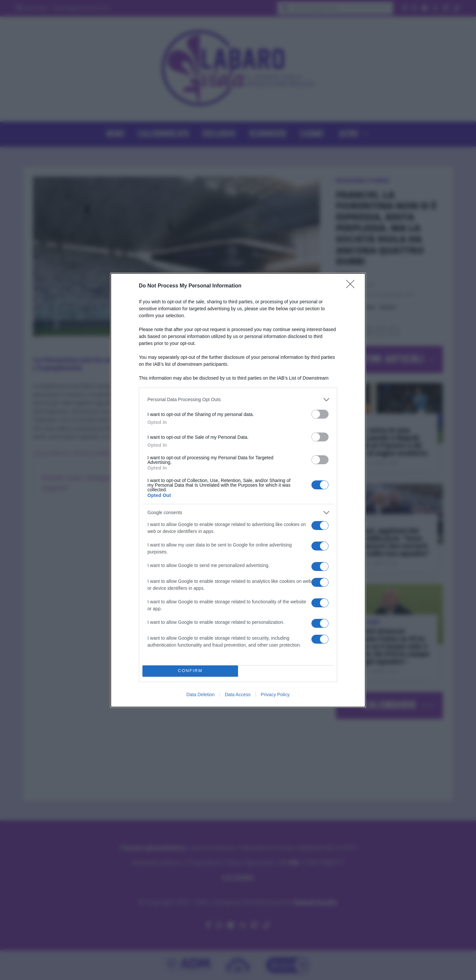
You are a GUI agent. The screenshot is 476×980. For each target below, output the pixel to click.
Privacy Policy (275, 695)
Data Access (238, 695)
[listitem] (238, 400)
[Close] (352, 286)
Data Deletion (200, 695)
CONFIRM (190, 671)
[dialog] (238, 490)
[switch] (320, 414)
